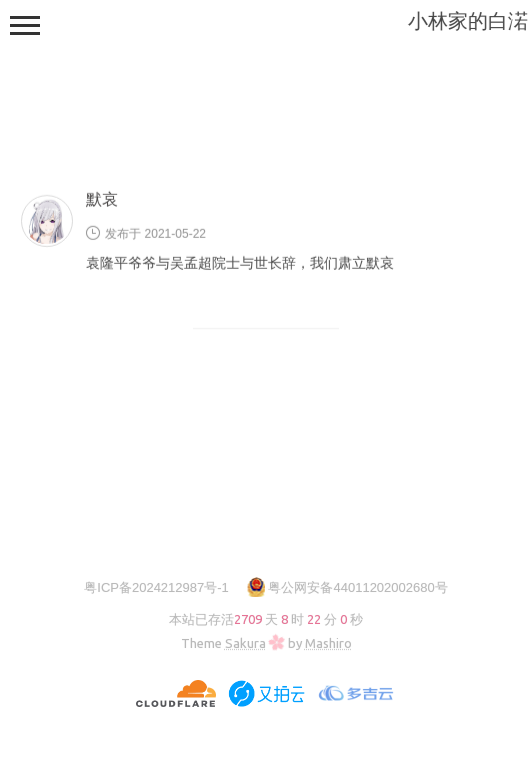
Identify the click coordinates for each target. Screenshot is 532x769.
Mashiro (328, 643)
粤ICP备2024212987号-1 (156, 587)
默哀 (102, 199)
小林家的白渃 (468, 21)
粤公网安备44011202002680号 (357, 587)
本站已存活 (266, 619)
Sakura (245, 643)
